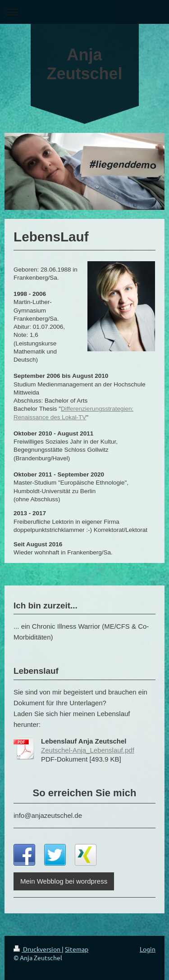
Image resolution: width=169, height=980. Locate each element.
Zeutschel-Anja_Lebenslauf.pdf (88, 750)
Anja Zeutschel (84, 64)
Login (148, 949)
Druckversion (38, 949)
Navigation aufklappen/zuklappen (84, 12)
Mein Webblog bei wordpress (64, 881)
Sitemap (77, 949)
